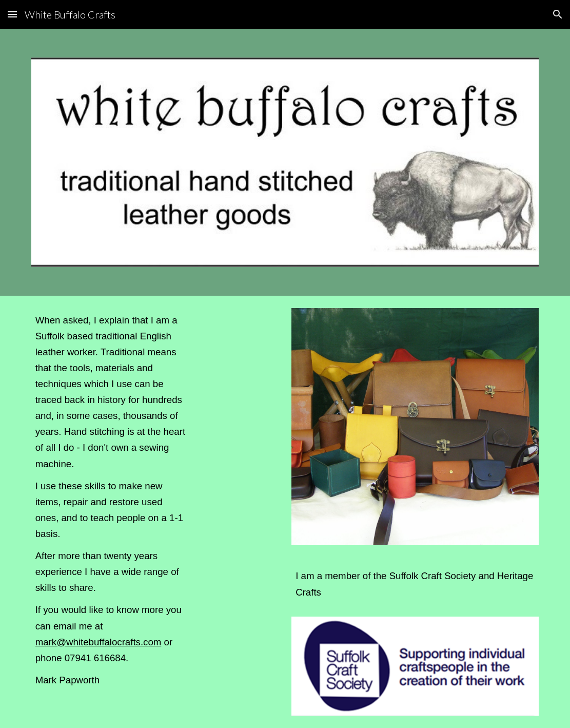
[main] (112, 505)
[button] (12, 14)
